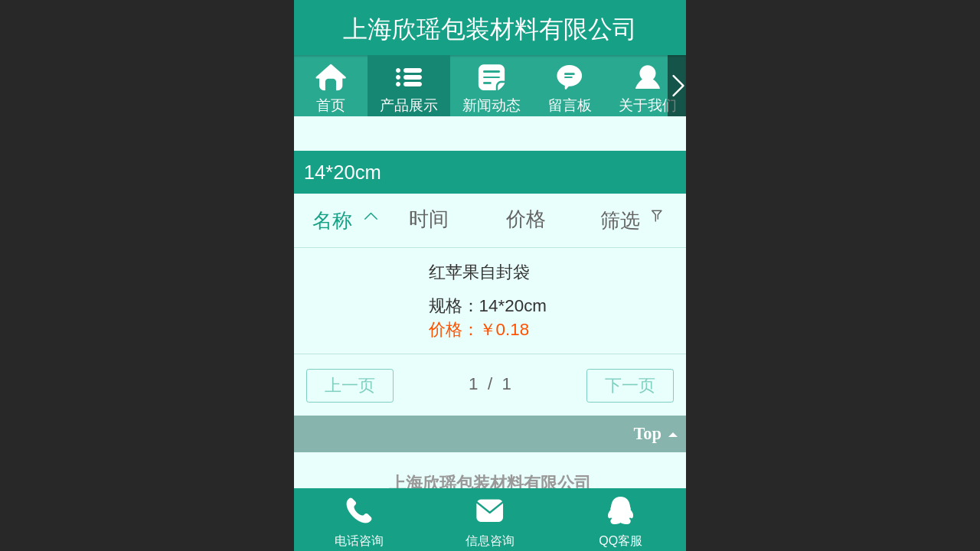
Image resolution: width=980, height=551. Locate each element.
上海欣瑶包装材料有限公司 (490, 29)
